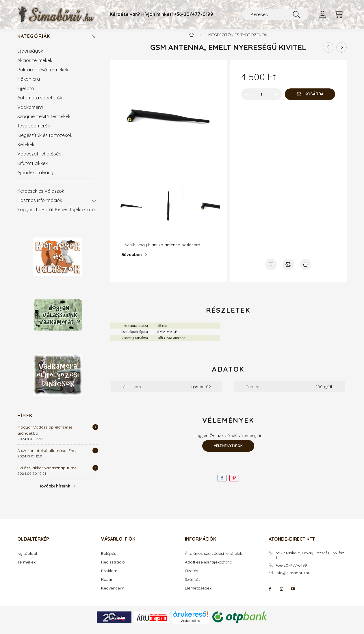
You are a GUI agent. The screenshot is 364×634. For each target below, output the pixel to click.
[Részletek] (95, 433)
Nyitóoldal (27, 559)
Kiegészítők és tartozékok (45, 141)
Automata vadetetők (40, 103)
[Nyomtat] (306, 270)
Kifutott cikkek (32, 169)
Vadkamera (30, 113)
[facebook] (222, 484)
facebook (270, 595)
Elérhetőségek (198, 594)
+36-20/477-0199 (194, 14)
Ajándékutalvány (35, 178)
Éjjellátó (26, 94)
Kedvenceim (113, 594)
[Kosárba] (310, 100)
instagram (281, 595)
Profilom (109, 577)
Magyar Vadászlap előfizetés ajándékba (45, 436)
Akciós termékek (35, 66)
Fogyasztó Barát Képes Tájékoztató (56, 215)
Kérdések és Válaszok (41, 197)
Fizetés (192, 577)
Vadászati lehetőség (39, 160)
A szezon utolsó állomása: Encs (47, 456)
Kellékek (26, 150)
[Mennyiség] (262, 100)
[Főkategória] (192, 40)
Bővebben (132, 260)
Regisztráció (113, 568)
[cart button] (339, 14)
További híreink (55, 492)
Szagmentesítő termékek (44, 122)
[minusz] (247, 100)
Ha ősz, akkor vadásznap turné (47, 474)
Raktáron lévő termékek (43, 75)
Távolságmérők (34, 131)
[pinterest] (234, 484)
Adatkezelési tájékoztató (209, 568)
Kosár (107, 585)
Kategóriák (34, 42)
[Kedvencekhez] (271, 270)
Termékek (26, 568)
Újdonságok (30, 57)
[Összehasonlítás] (288, 270)
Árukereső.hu (191, 626)
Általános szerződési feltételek (213, 559)
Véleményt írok (228, 452)
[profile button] (322, 14)
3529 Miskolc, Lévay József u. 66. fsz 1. (310, 561)
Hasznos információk (40, 206)
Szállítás (193, 585)
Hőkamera (29, 85)
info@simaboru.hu (293, 579)
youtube (293, 595)
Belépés (109, 559)
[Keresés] (275, 14)
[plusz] (276, 100)
